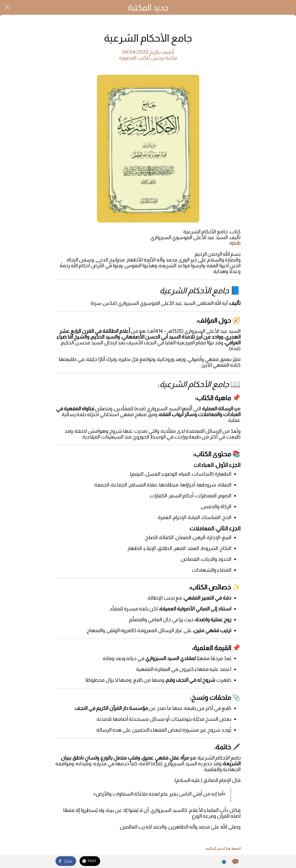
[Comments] (235, 862)
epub (235, 243)
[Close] (7, 7)
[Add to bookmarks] (224, 862)
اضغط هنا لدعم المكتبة (223, 848)
